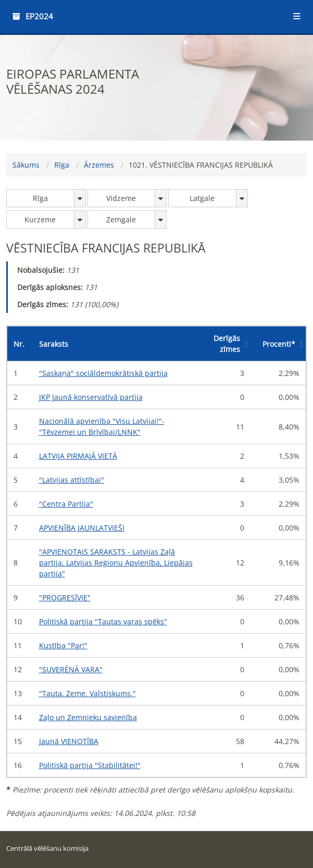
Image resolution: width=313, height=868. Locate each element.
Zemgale (121, 219)
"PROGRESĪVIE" (65, 597)
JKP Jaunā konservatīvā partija (91, 397)
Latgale (202, 198)
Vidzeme (121, 198)
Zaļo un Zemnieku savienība (88, 717)
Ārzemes (99, 165)
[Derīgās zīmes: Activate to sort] (226, 344)
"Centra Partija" (66, 504)
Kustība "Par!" (63, 645)
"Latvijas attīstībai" (72, 480)
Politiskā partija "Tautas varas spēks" (103, 621)
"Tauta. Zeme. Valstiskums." (87, 693)
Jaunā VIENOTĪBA (69, 741)
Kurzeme (40, 219)
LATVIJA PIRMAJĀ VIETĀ (78, 456)
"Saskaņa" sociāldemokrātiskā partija (103, 373)
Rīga (62, 165)
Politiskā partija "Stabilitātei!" (90, 765)
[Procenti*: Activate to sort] (278, 344)
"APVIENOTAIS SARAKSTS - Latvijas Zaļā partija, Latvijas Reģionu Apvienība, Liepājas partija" (116, 563)
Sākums (26, 165)
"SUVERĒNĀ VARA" (71, 669)
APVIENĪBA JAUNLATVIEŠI (82, 528)
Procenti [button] (279, 344)
